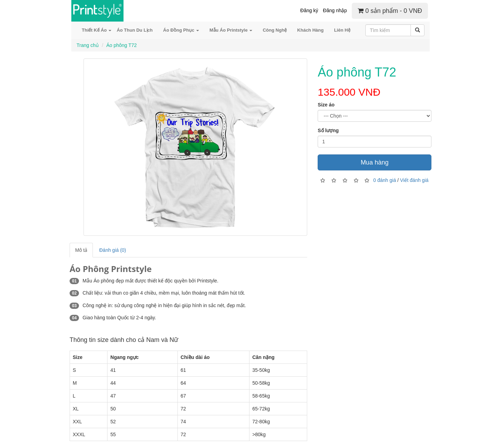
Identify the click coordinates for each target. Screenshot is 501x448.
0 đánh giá (385, 180)
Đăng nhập (335, 10)
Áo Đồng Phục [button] (181, 30)
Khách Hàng (310, 30)
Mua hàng (375, 162)
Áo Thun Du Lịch (134, 30)
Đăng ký (309, 10)
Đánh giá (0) (113, 250)
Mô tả (81, 250)
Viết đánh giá (414, 180)
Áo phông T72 (121, 45)
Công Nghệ (275, 30)
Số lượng (328, 130)
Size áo (326, 105)
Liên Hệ (342, 30)
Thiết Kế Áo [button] (97, 30)
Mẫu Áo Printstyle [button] (231, 30)
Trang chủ (88, 45)
